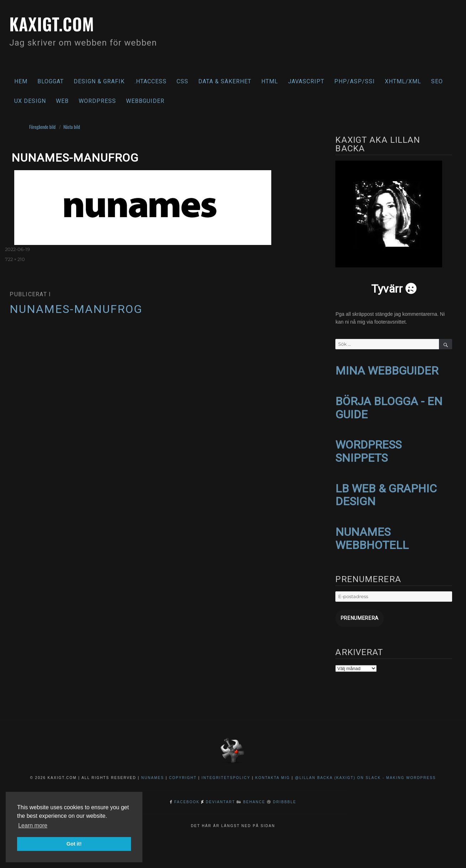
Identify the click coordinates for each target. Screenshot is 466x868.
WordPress (97, 101)
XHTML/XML (403, 81)
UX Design (30, 101)
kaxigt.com (56, 23)
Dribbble (285, 797)
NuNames (154, 772)
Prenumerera (357, 614)
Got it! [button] (74, 844)
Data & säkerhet (225, 81)
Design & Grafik (99, 81)
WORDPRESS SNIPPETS (368, 449)
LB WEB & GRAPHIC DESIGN (386, 492)
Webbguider (145, 101)
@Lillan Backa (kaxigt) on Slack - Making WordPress (366, 772)
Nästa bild (72, 127)
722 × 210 (15, 259)
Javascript (306, 81)
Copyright (183, 772)
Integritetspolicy (226, 772)
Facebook (187, 797)
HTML (270, 81)
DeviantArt (220, 797)
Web (62, 101)
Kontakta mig (273, 772)
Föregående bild (42, 127)
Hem (21, 81)
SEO (437, 81)
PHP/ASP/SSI (355, 81)
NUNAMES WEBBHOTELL (372, 535)
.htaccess (151, 81)
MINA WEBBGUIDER (387, 370)
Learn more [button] (33, 825)
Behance (254, 797)
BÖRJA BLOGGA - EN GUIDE (389, 407)
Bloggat (51, 81)
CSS (182, 81)
